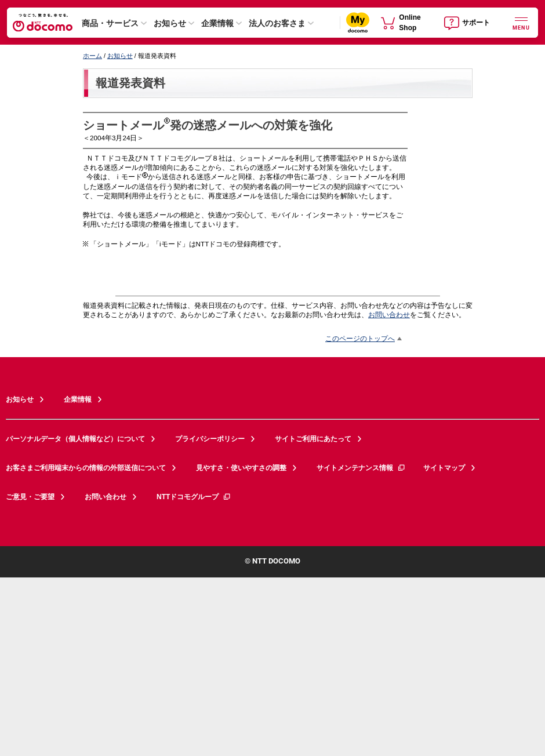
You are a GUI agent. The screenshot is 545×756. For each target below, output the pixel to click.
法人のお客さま (277, 23)
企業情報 (217, 23)
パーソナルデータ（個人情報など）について (75, 439)
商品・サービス (110, 23)
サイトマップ (444, 468)
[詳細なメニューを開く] (521, 22)
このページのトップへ (360, 338)
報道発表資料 (130, 83)
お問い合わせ (389, 315)
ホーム (92, 56)
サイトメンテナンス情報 (361, 468)
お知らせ (170, 23)
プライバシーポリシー (210, 439)
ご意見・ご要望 (30, 497)
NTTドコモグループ (194, 497)
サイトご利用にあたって (313, 439)
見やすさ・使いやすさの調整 (241, 468)
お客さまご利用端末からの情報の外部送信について (86, 468)
